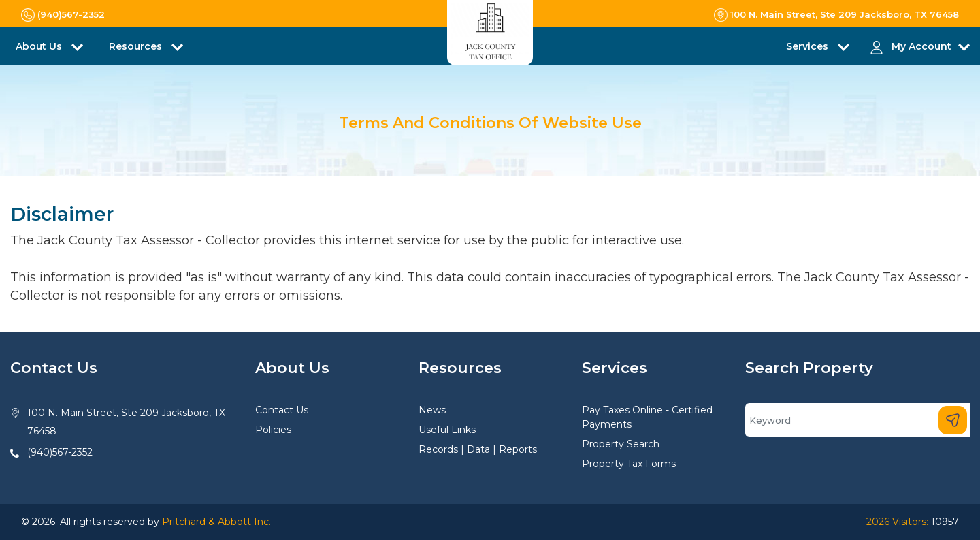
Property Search (621, 444)
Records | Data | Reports (478, 449)
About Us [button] (40, 46)
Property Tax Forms (629, 464)
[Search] (857, 420)
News (432, 410)
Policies (273, 430)
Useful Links (447, 430)
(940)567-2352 (60, 452)
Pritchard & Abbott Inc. (216, 522)
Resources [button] (137, 46)
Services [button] (808, 46)
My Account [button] (921, 46)
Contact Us (282, 410)
